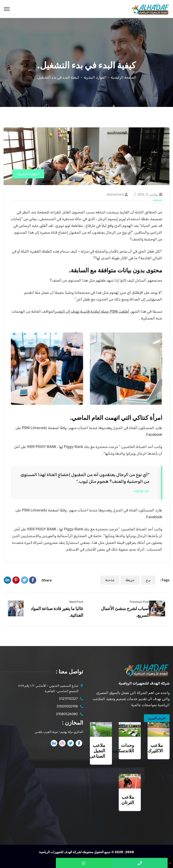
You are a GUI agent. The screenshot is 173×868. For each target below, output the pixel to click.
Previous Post (140, 602)
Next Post (76, 602)
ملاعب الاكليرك (155, 748)
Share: (46, 580)
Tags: (165, 580)
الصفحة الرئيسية (124, 77)
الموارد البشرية (95, 77)
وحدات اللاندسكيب (123, 748)
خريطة (130, 580)
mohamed (115, 194)
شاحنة (110, 580)
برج (148, 580)
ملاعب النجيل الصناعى (97, 751)
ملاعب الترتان (128, 800)
